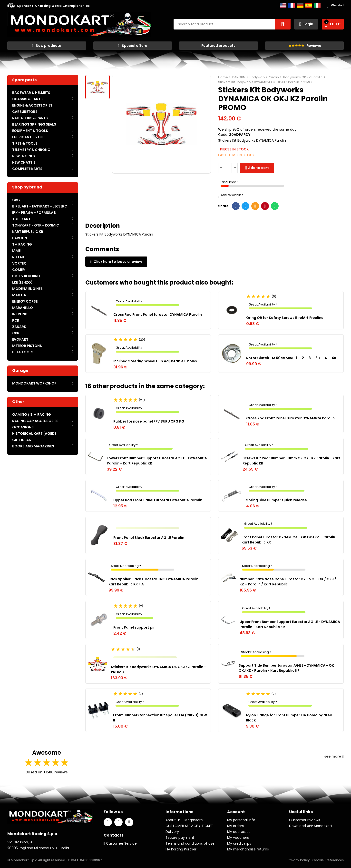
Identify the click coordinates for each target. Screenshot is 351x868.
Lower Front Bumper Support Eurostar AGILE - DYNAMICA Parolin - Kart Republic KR (157, 461)
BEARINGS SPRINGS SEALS (34, 124)
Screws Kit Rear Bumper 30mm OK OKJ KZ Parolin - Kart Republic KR (291, 461)
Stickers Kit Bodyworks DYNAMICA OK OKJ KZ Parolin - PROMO (158, 669)
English (283, 5)
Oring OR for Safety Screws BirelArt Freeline (285, 318)
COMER (19, 270)
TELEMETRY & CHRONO (31, 150)
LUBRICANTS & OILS (29, 137)
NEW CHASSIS (24, 162)
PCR (16, 320)
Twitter (246, 206)
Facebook (236, 206)
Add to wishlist (231, 195)
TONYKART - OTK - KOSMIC (36, 225)
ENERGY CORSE (25, 301)
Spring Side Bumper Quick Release (277, 500)
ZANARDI (20, 327)
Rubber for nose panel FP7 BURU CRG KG (149, 421)
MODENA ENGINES (27, 289)
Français (292, 5)
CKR (16, 333)
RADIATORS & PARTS (30, 118)
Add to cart (258, 168)
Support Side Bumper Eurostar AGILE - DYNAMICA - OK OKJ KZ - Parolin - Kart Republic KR (286, 668)
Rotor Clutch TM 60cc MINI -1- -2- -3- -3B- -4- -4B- (292, 358)
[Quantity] (228, 168)
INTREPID (20, 314)
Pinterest (265, 206)
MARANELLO (23, 308)
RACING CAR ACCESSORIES (35, 421)
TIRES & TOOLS (25, 143)
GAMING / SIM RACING (32, 414)
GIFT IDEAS (22, 440)
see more (334, 756)
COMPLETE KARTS (27, 169)
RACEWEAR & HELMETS (31, 93)
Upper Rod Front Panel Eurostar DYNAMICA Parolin (158, 500)
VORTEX (19, 263)
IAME (16, 251)
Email (255, 206)
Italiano (317, 5)
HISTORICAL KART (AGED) (34, 434)
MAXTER (19, 295)
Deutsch (300, 5)
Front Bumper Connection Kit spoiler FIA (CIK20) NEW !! (160, 718)
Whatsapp (275, 206)
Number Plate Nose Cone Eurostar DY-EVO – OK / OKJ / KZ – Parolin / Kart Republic (288, 582)
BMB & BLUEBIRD (26, 276)
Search (283, 24)
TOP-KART (21, 219)
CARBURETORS (25, 112)
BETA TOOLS (23, 352)
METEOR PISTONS (27, 346)
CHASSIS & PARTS (27, 99)
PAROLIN (20, 238)
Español (309, 5)
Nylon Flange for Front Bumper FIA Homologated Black (289, 718)
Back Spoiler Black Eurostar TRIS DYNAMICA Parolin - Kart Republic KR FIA (155, 582)
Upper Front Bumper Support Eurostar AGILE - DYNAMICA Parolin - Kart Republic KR (290, 624)
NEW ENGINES (24, 156)
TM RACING (22, 244)
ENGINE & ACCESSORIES (32, 105)
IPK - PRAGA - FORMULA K (34, 213)
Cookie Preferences (328, 860)
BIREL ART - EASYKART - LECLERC (40, 206)
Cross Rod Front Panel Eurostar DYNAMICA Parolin (158, 315)
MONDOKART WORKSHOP (34, 383)
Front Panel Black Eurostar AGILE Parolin (149, 538)
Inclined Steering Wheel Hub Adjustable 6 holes (155, 361)
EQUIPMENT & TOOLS (30, 131)
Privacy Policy (299, 860)
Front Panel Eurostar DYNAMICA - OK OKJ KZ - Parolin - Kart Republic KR (290, 540)
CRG (16, 200)
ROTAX (18, 257)
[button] (53, 6)
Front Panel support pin (134, 627)
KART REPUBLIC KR (28, 232)
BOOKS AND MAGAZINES (33, 446)
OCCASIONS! (23, 427)
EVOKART (20, 339)
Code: (223, 135)
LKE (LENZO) (22, 282)
